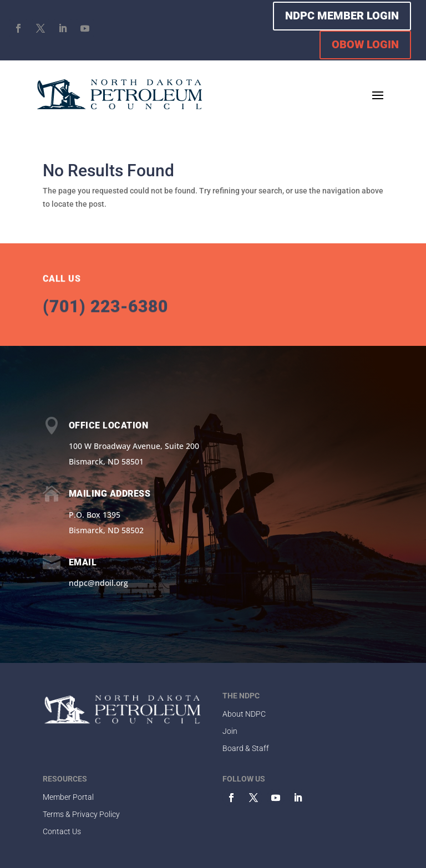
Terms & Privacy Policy (81, 814)
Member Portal (68, 797)
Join (230, 731)
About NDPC (244, 714)
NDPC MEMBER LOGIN (342, 16)
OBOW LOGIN (365, 44)
